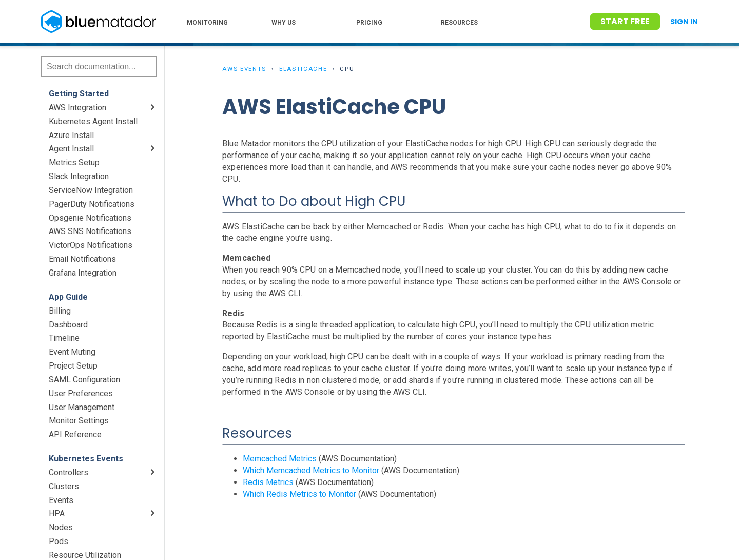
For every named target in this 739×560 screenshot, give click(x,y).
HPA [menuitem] (57, 514)
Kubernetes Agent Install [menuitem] (93, 121)
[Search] (99, 67)
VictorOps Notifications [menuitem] (91, 245)
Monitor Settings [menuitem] (79, 421)
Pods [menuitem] (59, 541)
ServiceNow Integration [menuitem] (91, 190)
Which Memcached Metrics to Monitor (311, 470)
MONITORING (207, 23)
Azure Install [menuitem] (71, 135)
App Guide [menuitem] (68, 297)
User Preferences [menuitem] (81, 393)
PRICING (369, 23)
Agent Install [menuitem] (71, 149)
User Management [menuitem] (82, 407)
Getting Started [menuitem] (79, 94)
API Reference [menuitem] (75, 435)
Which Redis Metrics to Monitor (299, 494)
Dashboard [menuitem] (68, 325)
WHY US (284, 23)
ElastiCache (303, 69)
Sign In (684, 22)
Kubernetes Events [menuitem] (86, 459)
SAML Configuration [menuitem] (84, 380)
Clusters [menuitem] (64, 486)
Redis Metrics (268, 482)
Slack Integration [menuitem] (79, 176)
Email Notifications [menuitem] (82, 259)
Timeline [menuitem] (64, 338)
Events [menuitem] (61, 500)
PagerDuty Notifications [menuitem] (92, 204)
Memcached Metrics (280, 459)
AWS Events (244, 69)
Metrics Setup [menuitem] (74, 162)
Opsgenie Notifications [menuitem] (90, 218)
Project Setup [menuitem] (73, 366)
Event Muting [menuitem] (72, 352)
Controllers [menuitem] (69, 472)
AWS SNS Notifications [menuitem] (90, 231)
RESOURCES (459, 23)
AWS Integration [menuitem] (77, 108)
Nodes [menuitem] (61, 527)
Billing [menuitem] (60, 311)
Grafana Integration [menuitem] (83, 273)
